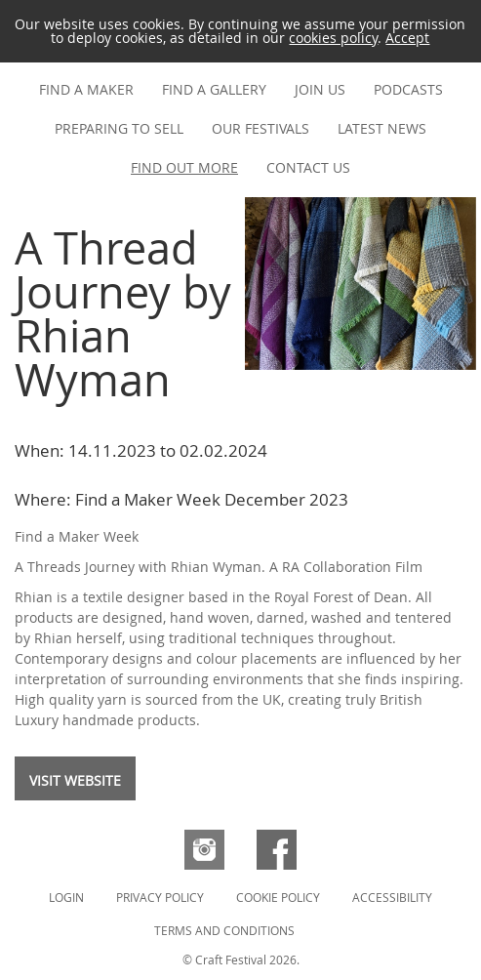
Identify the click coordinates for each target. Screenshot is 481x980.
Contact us (308, 167)
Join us (320, 89)
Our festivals (261, 128)
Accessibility (392, 897)
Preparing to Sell (119, 128)
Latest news (382, 128)
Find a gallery (214, 89)
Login (66, 897)
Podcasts (408, 89)
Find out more (184, 167)
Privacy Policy (160, 897)
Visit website (75, 780)
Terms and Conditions (224, 930)
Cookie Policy (278, 897)
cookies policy (333, 38)
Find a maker (86, 89)
